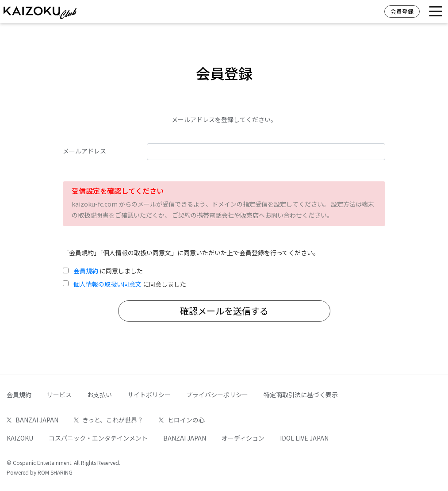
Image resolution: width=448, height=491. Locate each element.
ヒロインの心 (182, 420)
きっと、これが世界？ (109, 420)
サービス (59, 395)
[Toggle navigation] (436, 12)
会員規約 (86, 271)
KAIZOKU (20, 438)
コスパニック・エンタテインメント (98, 438)
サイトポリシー (149, 395)
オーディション (243, 438)
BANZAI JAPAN (33, 420)
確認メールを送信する (224, 311)
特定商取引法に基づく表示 (301, 395)
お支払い (100, 395)
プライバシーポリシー (217, 395)
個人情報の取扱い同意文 (107, 284)
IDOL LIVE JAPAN (304, 438)
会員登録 (402, 11)
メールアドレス (84, 151)
